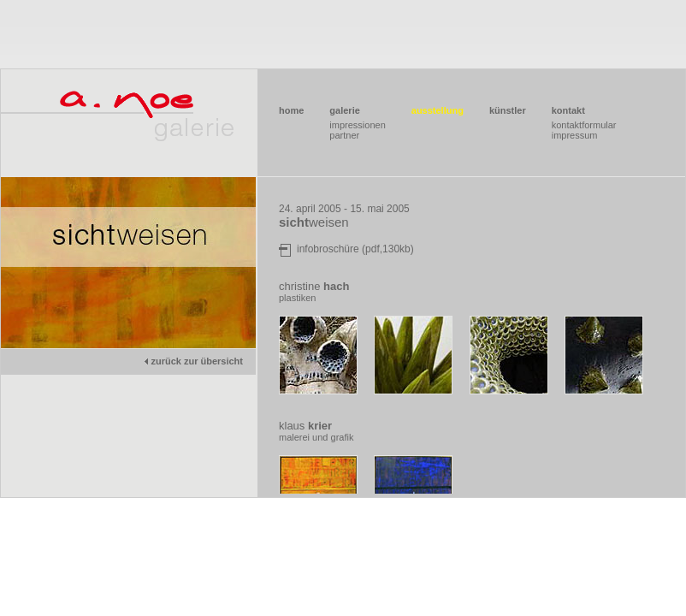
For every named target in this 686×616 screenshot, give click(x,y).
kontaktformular (584, 125)
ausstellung (438, 110)
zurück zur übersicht (193, 361)
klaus (305, 426)
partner (344, 135)
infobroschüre (328, 249)
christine (314, 286)
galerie (344, 110)
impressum (575, 135)
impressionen (357, 125)
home (291, 110)
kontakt (568, 110)
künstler (508, 110)
